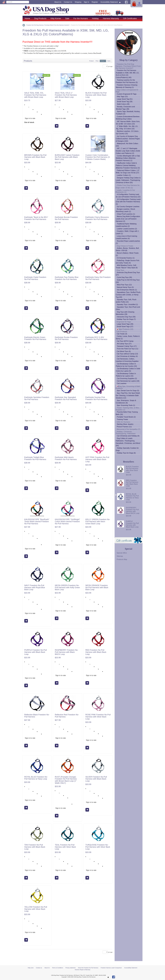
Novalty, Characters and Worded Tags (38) (125, 108)
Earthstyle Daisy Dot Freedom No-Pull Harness (98, 278)
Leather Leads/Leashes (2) (127, 229)
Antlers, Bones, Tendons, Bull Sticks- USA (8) (127, 249)
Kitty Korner (56, 18)
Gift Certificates (130, 18)
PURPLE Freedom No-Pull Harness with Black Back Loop (36, 652)
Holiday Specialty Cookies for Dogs (127, 449)
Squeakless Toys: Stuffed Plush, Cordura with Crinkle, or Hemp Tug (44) (128, 295)
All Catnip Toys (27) (124, 344)
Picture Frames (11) (124, 427)
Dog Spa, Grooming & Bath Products (128, 387)
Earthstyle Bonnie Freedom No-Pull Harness (66, 218)
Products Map (122, 559)
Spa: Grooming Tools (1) (126, 405)
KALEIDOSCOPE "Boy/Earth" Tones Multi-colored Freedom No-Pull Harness (37, 522)
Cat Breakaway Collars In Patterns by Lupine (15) (126, 375)
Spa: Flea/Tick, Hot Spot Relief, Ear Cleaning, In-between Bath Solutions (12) (128, 395)
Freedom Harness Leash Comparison (111, 968)
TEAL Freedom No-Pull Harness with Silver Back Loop (65, 847)
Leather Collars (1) (124, 175)
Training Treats (122, 419)
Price (97, 61)
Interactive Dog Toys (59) (126, 317)
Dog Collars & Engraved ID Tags (127, 91)
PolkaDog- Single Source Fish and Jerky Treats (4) (127, 262)
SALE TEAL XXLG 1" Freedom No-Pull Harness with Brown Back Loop (66, 95)
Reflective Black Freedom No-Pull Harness (37, 716)
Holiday (95, 18)
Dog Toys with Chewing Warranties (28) (125, 313)
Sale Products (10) (125, 329)
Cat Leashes (122, 383)
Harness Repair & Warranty (82, 970)
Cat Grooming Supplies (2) (127, 378)
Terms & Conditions (58, 968)
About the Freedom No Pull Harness (88, 968)
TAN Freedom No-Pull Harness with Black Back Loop (35, 847)
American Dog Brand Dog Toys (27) (128, 274)
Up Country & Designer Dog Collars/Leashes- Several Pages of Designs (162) (128, 139)
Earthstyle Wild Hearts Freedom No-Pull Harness (66, 458)
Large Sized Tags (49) (125, 324)
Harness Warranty (111, 18)
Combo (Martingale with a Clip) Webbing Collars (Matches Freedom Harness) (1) (128, 158)
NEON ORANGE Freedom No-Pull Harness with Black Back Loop (97, 588)
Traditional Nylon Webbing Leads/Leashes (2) (126, 225)
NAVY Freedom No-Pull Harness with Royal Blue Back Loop (35, 588)
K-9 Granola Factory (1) (126, 258)
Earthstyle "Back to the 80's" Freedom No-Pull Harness (36, 218)
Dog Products (40, 18)
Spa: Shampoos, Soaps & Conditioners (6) (126, 402)
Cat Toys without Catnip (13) (127, 354)
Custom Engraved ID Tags (127, 94)
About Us (58, 2)
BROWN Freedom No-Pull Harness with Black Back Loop (35, 157)
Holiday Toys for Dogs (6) (126, 453)
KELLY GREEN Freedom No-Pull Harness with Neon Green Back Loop (98, 522)
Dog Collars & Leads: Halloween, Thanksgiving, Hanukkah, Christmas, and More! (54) (128, 442)
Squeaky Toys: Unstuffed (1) (127, 304)
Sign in (86, 2)
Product (91, 61)
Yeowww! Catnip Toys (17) (127, 346)
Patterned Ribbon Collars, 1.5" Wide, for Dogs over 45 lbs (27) (128, 172)
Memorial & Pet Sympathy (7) (128, 429)
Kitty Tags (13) (122, 97)
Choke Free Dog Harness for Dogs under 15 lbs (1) (128, 186)
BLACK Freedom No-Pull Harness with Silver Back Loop (96, 95)
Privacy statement (70, 968)
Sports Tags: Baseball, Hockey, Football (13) (128, 113)
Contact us (68, 2)
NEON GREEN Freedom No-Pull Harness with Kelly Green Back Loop (67, 588)
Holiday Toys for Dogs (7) (126, 319)
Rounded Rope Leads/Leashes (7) (128, 242)
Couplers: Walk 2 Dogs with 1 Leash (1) (127, 232)
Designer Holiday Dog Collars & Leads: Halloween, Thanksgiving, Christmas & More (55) (128, 180)
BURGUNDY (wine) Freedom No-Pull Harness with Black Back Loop (67, 157)
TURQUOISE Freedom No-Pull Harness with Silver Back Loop (98, 847)
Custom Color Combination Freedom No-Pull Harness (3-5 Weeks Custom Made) (98, 157)
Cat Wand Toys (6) (124, 351)
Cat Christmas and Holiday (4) (128, 436)
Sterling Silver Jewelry (125, 424)
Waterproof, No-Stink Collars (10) (127, 145)
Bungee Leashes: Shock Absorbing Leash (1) (125, 210)
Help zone (31, 968)
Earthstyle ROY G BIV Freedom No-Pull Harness (96, 338)
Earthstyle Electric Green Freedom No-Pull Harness (35, 338)
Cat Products (122, 332)
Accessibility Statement (109, 2)
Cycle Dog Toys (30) (124, 277)
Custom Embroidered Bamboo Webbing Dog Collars (128, 118)
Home (27, 18)
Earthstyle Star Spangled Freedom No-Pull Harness (66, 398)
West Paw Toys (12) (124, 285)
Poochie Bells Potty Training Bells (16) (127, 413)
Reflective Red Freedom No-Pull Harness (67, 716)
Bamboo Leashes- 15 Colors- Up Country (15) (127, 132)
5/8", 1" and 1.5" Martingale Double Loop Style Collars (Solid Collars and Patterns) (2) (128, 151)
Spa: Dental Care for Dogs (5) (128, 391)
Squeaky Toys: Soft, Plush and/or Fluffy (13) (126, 301)
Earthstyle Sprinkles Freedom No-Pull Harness (37, 398)
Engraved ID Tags (124, 322)
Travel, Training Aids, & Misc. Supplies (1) (128, 409)
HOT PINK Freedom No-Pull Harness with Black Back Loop (97, 459)
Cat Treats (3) (122, 334)
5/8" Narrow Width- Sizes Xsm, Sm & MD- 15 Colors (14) (128, 123)
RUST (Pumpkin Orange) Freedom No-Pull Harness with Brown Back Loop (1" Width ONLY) (66, 780)
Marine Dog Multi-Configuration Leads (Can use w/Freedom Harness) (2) (128, 219)
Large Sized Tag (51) (125, 99)
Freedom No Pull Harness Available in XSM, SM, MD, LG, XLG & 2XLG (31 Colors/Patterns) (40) (127, 74)
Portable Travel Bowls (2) (126, 417)
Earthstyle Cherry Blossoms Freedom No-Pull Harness (97, 218)
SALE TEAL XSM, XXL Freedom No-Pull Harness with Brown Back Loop (35, 95)
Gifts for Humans (123, 422)
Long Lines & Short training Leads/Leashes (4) (126, 237)
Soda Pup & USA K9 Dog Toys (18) (128, 281)
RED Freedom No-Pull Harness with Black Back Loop (96, 652)
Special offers (122, 553)
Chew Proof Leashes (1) (126, 214)
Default (102, 61)
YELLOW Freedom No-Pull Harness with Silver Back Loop (36, 909)
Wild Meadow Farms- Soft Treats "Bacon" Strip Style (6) (127, 266)
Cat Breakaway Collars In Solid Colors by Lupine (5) (128, 370)
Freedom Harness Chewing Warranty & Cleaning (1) (127, 86)
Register (95, 2)
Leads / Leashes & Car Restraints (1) (125, 191)
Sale (67, 18)
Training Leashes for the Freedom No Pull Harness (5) (127, 81)
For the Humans (81, 18)
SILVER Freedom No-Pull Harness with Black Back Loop (96, 779)
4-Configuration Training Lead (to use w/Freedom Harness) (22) (128, 196)
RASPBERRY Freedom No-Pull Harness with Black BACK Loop (66, 652)
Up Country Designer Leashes (128, 207)
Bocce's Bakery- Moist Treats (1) (127, 254)
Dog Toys (120, 270)
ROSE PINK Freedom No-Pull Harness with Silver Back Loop (98, 717)
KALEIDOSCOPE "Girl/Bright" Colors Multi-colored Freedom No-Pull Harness (67, 522)
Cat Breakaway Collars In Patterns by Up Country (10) (126, 365)
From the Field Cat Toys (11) (128, 349)
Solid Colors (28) (123, 104)
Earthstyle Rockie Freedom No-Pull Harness (66, 338)
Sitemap (120, 556)
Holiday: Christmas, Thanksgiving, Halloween (126, 433)
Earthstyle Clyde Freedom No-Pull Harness (35, 278)
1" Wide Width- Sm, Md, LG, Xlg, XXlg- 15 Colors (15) (127, 127)
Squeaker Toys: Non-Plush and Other (128, 308)
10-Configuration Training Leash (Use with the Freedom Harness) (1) (128, 202)
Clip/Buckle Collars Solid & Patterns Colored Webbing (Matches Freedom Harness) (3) (128, 165)
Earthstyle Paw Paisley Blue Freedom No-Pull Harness (67, 278)
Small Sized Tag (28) (125, 102)
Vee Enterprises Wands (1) (127, 290)
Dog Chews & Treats (125, 246)
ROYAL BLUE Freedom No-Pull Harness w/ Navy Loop (36, 778)
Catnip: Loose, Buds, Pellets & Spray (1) (128, 337)
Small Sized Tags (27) (125, 327)
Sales (109, 61)
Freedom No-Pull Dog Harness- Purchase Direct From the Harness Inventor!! (128, 66)
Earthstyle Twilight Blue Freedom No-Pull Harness (35, 458)
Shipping (78, 2)
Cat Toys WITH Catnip (125, 341)
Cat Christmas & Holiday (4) (127, 356)
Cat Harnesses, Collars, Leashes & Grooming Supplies (127, 360)
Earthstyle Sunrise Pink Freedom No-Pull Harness (96, 398)
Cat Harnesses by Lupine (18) (128, 381)
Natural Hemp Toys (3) (125, 287)
